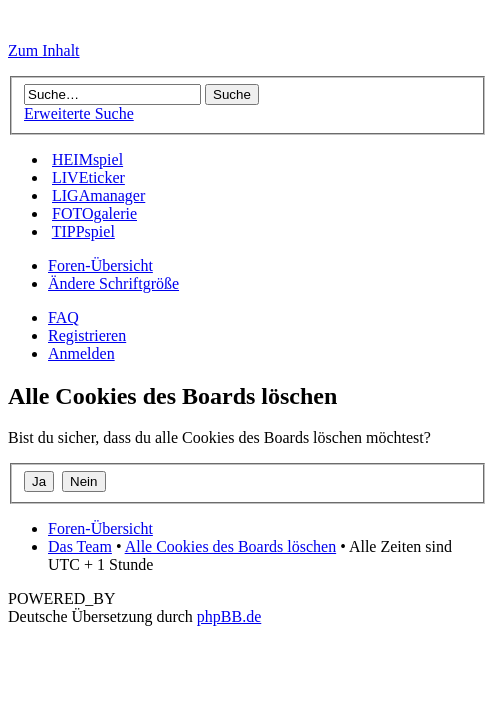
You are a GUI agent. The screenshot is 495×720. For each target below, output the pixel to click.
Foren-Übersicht (100, 265)
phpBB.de (229, 616)
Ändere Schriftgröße (113, 283)
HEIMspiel (87, 159)
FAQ (63, 317)
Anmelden (81, 353)
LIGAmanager (98, 195)
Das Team (80, 546)
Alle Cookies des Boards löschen (231, 546)
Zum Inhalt (44, 50)
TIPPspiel (83, 231)
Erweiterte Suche (79, 113)
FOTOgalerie (94, 213)
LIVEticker (88, 177)
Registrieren (87, 335)
